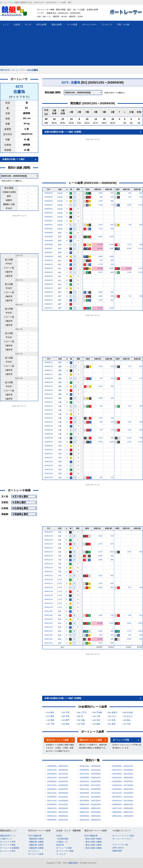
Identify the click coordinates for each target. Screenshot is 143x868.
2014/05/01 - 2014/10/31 (90, 793)
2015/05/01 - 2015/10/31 (123, 789)
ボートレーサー (18, 70)
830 (101, 422)
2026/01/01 (49, 454)
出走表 (59, 836)
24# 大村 (127, 724)
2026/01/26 (49, 378)
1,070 (100, 544)
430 (130, 197)
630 (141, 225)
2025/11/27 (49, 583)
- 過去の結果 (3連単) (93, 839)
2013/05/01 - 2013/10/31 (58, 797)
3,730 (100, 264)
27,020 (100, 245)
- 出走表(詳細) (62, 839)
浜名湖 (60, 193)
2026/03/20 (49, 229)
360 (141, 639)
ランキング (61, 854)
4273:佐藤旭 (32, 70)
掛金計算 (60, 845)
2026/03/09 (49, 233)
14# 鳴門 (66, 720)
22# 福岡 (96, 724)
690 (112, 583)
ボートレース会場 (64, 848)
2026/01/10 (49, 422)
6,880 (100, 256)
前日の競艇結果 (91, 836)
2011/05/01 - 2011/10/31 (90, 801)
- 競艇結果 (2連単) (36, 845)
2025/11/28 (49, 579)
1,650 (111, 237)
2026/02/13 (49, 296)
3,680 (100, 560)
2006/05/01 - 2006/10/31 (123, 812)
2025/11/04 (49, 619)
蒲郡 (60, 367)
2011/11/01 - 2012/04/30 (58, 801)
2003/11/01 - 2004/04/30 (90, 820)
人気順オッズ (62, 842)
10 (67, 213)
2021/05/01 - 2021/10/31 (123, 774)
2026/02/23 (49, 260)
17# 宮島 (112, 720)
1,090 (100, 615)
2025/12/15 (49, 564)
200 (112, 296)
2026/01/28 (49, 366)
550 (101, 406)
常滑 (60, 442)
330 (130, 615)
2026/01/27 (49, 370)
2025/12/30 (49, 466)
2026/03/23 (49, 209)
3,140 (100, 576)
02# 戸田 (66, 712)
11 (67, 280)
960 (112, 386)
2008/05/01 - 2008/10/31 (90, 808)
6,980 (100, 292)
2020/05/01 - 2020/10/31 (90, 778)
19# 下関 (50, 724)
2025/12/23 (49, 544)
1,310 (100, 366)
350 (112, 264)
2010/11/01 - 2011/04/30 (123, 801)
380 (112, 260)
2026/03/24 (49, 201)
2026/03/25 (49, 193)
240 (130, 378)
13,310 (100, 308)
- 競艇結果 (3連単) (36, 839)
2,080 (100, 398)
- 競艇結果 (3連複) (36, 842)
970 (101, 378)
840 (112, 225)
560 (141, 193)
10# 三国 (96, 716)
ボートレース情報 (8, 845)
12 (67, 370)
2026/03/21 (49, 221)
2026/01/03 (49, 442)
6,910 (100, 237)
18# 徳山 (127, 720)
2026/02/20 (49, 276)
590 (141, 552)
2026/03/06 (49, 256)
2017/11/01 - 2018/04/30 (58, 785)
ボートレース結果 (36, 854)
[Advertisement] (71, 48)
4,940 (111, 245)
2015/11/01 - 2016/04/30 (90, 789)
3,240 (100, 205)
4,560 (111, 268)
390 (112, 229)
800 (112, 560)
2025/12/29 (49, 469)
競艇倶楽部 (5, 70)
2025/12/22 (49, 548)
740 (130, 225)
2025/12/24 (49, 536)
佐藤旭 (19, 92)
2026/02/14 (49, 288)
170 (112, 430)
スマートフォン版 (120, 845)
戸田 (60, 556)
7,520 (140, 268)
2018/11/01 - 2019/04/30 (90, 781)
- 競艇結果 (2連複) (36, 848)
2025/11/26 (49, 587)
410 (112, 378)
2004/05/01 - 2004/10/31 (58, 820)
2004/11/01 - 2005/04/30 (123, 816)
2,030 (111, 623)
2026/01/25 (49, 382)
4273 (19, 86)
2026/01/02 (49, 450)
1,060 (129, 205)
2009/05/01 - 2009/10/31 (123, 804)
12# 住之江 (128, 716)
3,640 (111, 308)
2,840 (111, 256)
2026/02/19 (49, 280)
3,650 (100, 442)
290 (141, 587)
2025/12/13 (49, 572)
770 (112, 205)
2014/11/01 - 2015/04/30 (58, 793)
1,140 (140, 205)
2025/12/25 (49, 477)
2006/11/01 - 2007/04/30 (90, 812)
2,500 (140, 631)
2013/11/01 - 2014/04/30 (123, 793)
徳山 (60, 260)
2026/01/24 (49, 386)
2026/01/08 (49, 434)
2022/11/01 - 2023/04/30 (123, 770)
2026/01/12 (49, 414)
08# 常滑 (66, 716)
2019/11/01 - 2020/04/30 (123, 778)
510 (112, 536)
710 (130, 296)
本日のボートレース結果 (58, 740)
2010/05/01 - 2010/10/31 (58, 804)
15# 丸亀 (81, 720)
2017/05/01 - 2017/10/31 (90, 785)
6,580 (100, 556)
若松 (60, 611)
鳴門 (60, 288)
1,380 (112, 442)
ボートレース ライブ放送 (123, 836)
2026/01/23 (49, 394)
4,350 (111, 248)
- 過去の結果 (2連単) (93, 845)
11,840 (100, 639)
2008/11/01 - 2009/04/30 (58, 808)
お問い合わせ (118, 848)
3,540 (129, 623)
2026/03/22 (49, 213)
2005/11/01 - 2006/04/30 (58, 816)
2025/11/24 (49, 599)
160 (141, 197)
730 (112, 615)
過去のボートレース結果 (91, 740)
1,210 (129, 245)
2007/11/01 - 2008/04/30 (123, 808)
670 (130, 587)
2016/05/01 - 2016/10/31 (58, 789)
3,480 (100, 587)
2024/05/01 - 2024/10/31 (123, 766)
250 (112, 418)
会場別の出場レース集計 (14, 159)
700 (101, 260)
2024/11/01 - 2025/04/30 (90, 766)
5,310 (100, 438)
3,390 (100, 193)
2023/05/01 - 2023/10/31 (90, 770)
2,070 (100, 418)
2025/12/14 (49, 568)
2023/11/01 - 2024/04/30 (58, 770)
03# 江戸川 (82, 712)
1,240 (129, 442)
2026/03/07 (49, 248)
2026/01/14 (49, 402)
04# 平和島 (97, 712)
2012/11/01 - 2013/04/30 (90, 797)
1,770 (129, 631)
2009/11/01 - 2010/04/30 (90, 804)
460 (112, 300)
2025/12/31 (49, 458)
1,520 (100, 300)
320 (112, 422)
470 (130, 406)
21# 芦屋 (81, 724)
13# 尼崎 (50, 720)
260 (112, 398)
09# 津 (80, 716)
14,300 (100, 623)
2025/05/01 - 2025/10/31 (58, 766)
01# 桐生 (50, 712)
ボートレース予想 (121, 740)
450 (130, 422)
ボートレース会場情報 (10, 848)
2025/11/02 (49, 635)
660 (130, 193)
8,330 (129, 248)
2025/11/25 (49, 595)
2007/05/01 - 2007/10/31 (58, 812)
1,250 (100, 201)
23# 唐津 (112, 724)
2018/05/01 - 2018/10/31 (123, 781)
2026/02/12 (49, 304)
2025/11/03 (49, 627)
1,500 (129, 552)
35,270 (100, 248)
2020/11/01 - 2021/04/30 (58, 778)
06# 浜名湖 (128, 712)
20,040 (129, 268)
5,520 (100, 536)
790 (141, 438)
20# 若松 (66, 724)
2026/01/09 (49, 430)
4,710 (140, 248)
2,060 (140, 623)
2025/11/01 (49, 639)
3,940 (129, 639)
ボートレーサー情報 (65, 851)
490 (112, 576)
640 (112, 366)
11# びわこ (113, 716)
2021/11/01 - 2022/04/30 (90, 774)
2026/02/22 (49, 264)
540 (112, 292)
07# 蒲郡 (50, 716)
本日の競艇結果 (35, 836)
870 (112, 193)
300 (141, 406)
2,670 (100, 225)
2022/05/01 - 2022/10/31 (58, 774)
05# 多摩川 (113, 712)
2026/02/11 (49, 308)
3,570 (100, 272)
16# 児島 (96, 720)
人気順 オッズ (6, 839)
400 (141, 422)
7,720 (100, 229)
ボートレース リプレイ (122, 839)
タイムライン (34, 851)
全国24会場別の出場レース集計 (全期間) (63, 132)
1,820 (100, 296)
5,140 (100, 552)
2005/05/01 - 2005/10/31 (90, 816)
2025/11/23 (49, 607)
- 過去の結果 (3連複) (93, 842)
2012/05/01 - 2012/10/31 (123, 797)
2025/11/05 (49, 611)
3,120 (129, 438)
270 (130, 366)
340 (112, 197)
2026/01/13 (49, 410)
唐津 (60, 233)
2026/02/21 (49, 272)
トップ (6, 24)
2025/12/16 (49, 556)
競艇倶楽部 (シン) (8, 836)
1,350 (111, 552)
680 (112, 438)
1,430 (129, 272)
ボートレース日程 (8, 851)
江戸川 (60, 580)
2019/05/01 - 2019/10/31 (58, 781)
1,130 (140, 442)
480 (112, 556)
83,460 (100, 268)
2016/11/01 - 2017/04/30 (123, 785)
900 (101, 635)
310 (141, 615)
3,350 (100, 631)
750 (101, 430)
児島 (60, 478)
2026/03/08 (49, 241)
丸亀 (60, 402)
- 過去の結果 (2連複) (93, 848)
